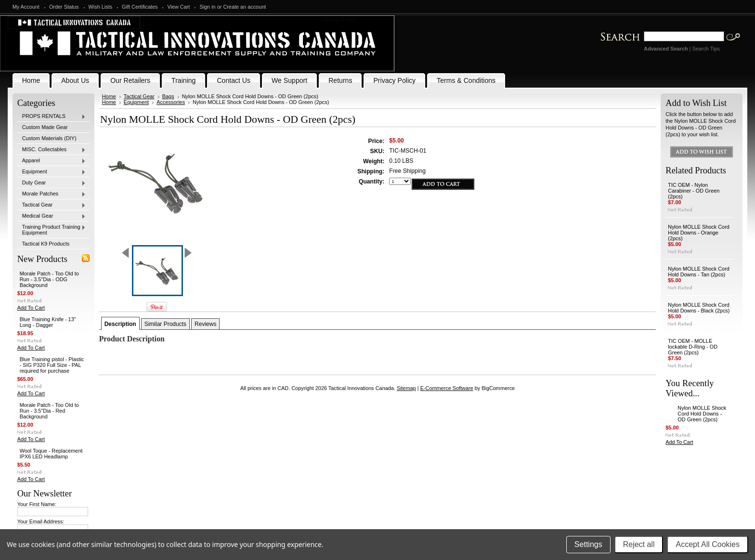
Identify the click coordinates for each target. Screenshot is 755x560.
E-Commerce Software (447, 388)
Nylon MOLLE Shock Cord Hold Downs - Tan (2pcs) (699, 272)
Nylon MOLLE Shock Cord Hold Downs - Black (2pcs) (699, 308)
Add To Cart (31, 308)
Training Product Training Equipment (52, 230)
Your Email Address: (41, 521)
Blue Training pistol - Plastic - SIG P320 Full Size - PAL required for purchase (52, 365)
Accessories (171, 102)
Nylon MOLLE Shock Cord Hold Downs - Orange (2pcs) (699, 233)
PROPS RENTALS (52, 117)
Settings (588, 544)
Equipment (52, 172)
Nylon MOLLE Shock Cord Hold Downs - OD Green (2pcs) (702, 414)
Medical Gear (52, 216)
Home (109, 96)
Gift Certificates (140, 7)
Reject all (639, 544)
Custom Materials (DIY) (49, 138)
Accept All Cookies (708, 544)
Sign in (207, 7)
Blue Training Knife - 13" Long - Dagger (48, 322)
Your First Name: (37, 504)
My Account (26, 7)
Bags (168, 96)
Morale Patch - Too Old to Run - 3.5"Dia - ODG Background (49, 279)
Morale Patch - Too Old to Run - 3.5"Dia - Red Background (49, 411)
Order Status (64, 7)
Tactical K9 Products (46, 244)
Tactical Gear (52, 205)
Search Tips (706, 49)
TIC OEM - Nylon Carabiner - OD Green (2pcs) (694, 191)
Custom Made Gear (45, 127)
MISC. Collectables (52, 150)
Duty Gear (52, 183)
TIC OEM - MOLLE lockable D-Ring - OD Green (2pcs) (693, 347)
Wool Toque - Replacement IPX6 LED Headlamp (51, 454)
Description (120, 324)
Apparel (52, 161)
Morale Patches (52, 194)
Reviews (205, 324)
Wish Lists (101, 7)
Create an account (244, 7)
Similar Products (165, 324)
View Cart (178, 7)
